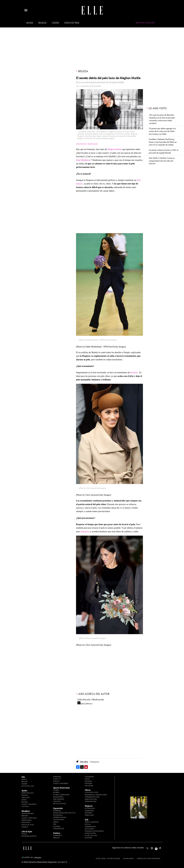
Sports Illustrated (61, 788)
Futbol (56, 790)
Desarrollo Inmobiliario (96, 795)
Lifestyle (57, 801)
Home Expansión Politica (64, 813)
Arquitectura (91, 799)
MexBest (26, 811)
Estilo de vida (72, 23)
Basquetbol (58, 797)
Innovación (90, 833)
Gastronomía (28, 813)
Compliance (128, 859)
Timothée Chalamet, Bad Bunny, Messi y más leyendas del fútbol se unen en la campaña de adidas (163, 142)
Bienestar (26, 822)
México (57, 838)
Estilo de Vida (28, 825)
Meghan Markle (115, 149)
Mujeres (57, 826)
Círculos (26, 798)
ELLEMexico (147, 848)
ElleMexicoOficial (162, 848)
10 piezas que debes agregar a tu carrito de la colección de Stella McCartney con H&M (162, 131)
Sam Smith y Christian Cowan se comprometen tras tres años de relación (162, 161)
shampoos (85, 531)
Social (88, 824)
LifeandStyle (59, 829)
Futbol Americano (61, 795)
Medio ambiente (92, 822)
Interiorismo (91, 801)
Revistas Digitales (145, 23)
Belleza (42, 23)
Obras (56, 822)
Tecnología (59, 820)
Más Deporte (59, 799)
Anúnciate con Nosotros (149, 859)
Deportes (57, 777)
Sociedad (89, 786)
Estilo (24, 834)
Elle (23, 777)
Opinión (89, 783)
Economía (58, 815)
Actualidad (90, 808)
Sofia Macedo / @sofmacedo (91, 700)
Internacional (60, 817)
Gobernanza (90, 827)
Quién (24, 791)
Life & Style (27, 832)
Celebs (55, 23)
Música (56, 781)
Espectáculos (28, 793)
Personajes (27, 820)
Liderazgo (89, 811)
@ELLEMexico (86, 703)
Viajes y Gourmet (29, 804)
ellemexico (158, 848)
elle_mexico (154, 848)
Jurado (25, 827)
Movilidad (89, 829)
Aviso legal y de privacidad (108, 859)
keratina (134, 372)
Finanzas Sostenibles (94, 831)
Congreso (90, 777)
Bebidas (25, 816)
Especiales (89, 815)
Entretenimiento (29, 836)
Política (57, 833)
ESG (55, 824)
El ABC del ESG (91, 836)
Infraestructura (92, 797)
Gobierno (58, 836)
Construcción (92, 792)
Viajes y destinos (29, 818)
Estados (88, 781)
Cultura (25, 806)
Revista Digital (60, 804)
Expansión (58, 808)
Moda (30, 23)
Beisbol (57, 792)
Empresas (57, 811)
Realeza (25, 795)
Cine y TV (57, 779)
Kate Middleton (83, 160)
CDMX (87, 779)
